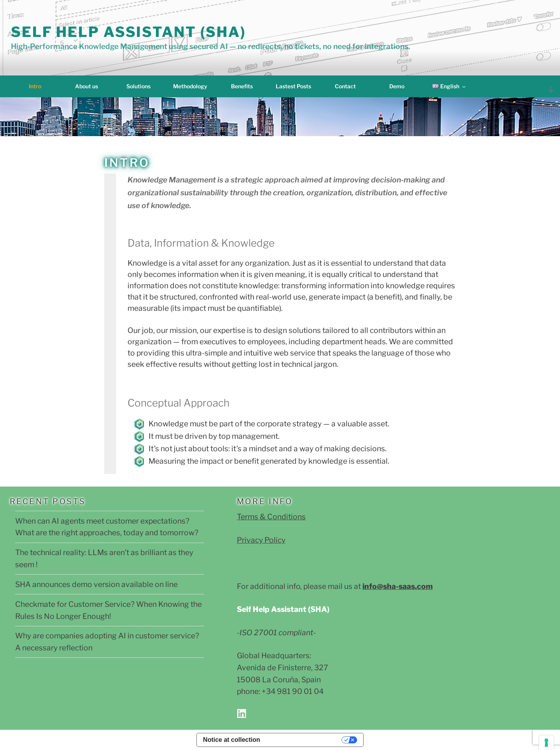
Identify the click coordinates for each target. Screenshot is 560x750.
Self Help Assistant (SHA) (129, 32)
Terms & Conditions (271, 517)
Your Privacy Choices (305, 740)
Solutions (138, 86)
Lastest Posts (293, 86)
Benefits (242, 86)
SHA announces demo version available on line (96, 584)
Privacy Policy (261, 540)
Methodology (190, 86)
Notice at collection (232, 740)
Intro (35, 86)
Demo (397, 86)
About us (87, 86)
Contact (345, 86)
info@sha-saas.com (398, 586)
